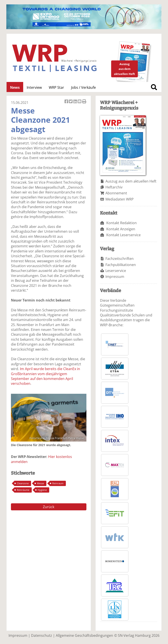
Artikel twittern (71, 102)
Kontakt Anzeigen (121, 229)
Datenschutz (42, 635)
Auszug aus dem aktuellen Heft (131, 181)
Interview (34, 87)
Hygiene (42, 490)
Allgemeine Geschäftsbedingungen (84, 635)
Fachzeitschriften (120, 259)
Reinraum (58, 483)
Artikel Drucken (84, 102)
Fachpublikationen (121, 265)
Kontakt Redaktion (122, 223)
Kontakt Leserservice (123, 235)
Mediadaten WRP (120, 199)
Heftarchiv (114, 187)
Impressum (115, 277)
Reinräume (23, 490)
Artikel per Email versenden (80, 102)
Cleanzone (23, 483)
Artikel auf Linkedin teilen (75, 102)
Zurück (49, 507)
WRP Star (56, 87)
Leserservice (116, 271)
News (15, 87)
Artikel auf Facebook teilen (67, 102)
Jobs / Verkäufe (83, 87)
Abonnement (116, 193)
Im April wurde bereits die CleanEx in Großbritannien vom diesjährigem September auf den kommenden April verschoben (45, 376)
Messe (40, 483)
